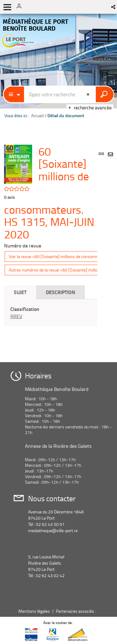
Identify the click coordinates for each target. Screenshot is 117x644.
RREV (16, 316)
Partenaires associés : (76, 611)
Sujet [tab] (20, 292)
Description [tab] (61, 292)
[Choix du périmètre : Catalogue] (14, 94)
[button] (114, 7)
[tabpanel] (51, 313)
